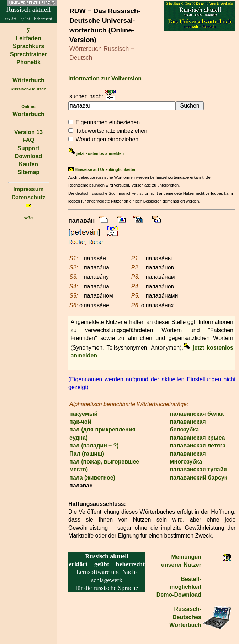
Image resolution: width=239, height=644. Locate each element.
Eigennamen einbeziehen (108, 122)
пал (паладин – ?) (94, 446)
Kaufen (28, 164)
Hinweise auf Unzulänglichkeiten (102, 169)
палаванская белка (197, 414)
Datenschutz (28, 197)
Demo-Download (179, 595)
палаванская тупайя (198, 469)
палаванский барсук (199, 478)
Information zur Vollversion (105, 78)
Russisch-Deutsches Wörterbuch (185, 617)
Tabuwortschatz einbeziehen (111, 131)
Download (28, 156)
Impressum (28, 189)
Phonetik (28, 62)
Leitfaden (28, 38)
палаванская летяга (198, 446)
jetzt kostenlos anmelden (96, 153)
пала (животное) (92, 478)
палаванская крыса (198, 438)
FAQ (29, 140)
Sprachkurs (28, 46)
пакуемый (83, 414)
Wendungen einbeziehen (107, 139)
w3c (28, 218)
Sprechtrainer (28, 54)
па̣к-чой (80, 422)
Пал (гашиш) (87, 454)
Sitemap (28, 172)
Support (28, 148)
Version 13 (28, 132)
